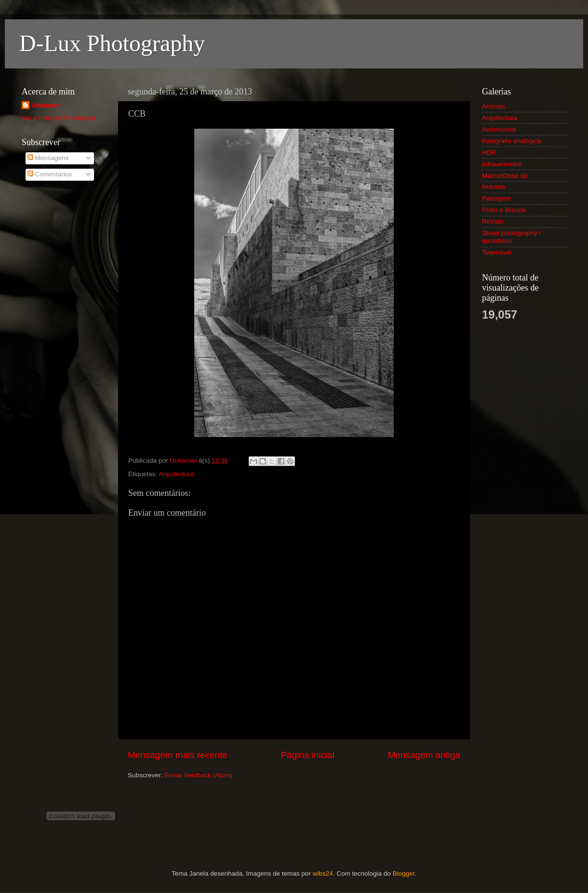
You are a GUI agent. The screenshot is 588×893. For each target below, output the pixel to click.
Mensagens (48, 158)
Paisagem (496, 198)
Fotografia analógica (511, 141)
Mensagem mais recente (178, 755)
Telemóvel (497, 252)
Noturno (494, 187)
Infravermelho (502, 164)
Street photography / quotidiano (511, 237)
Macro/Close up (505, 176)
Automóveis (499, 129)
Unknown (46, 105)
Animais (494, 106)
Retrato (493, 221)
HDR (489, 153)
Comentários (50, 174)
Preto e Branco (504, 210)
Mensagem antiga (424, 755)
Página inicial (308, 755)
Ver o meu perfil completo (59, 118)
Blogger (403, 873)
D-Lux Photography (112, 43)
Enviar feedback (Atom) (198, 775)
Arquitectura (176, 474)
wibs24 (323, 873)
